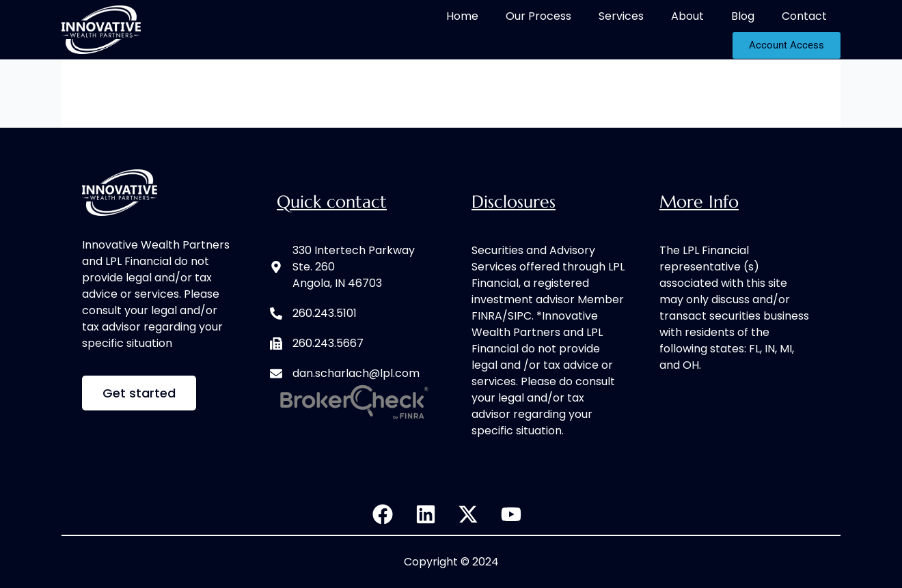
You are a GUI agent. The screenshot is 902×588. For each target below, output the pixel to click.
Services (621, 16)
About (687, 16)
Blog (743, 16)
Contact (804, 16)
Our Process (538, 16)
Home (462, 16)
